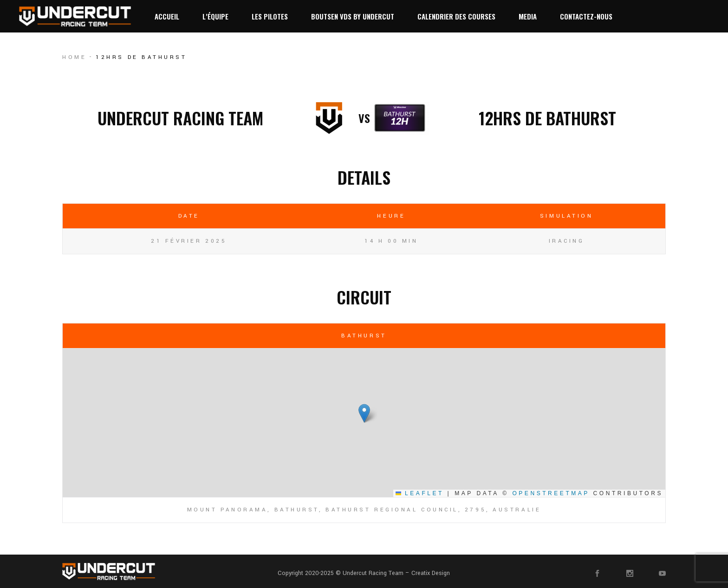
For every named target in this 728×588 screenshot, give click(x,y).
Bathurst (364, 336)
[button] (364, 413)
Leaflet (420, 493)
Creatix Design (431, 573)
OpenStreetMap (551, 493)
